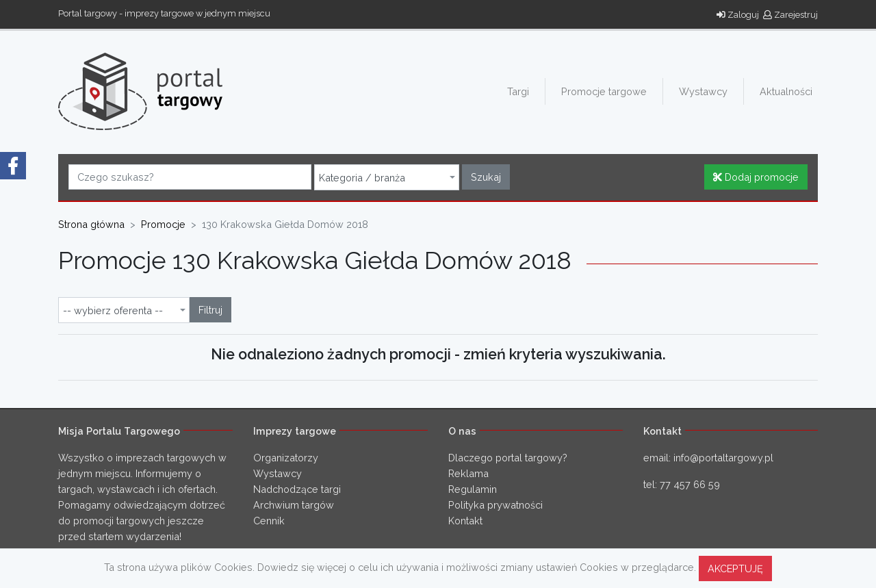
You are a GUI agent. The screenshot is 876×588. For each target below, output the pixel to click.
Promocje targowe (604, 91)
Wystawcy (703, 91)
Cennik (269, 521)
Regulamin (473, 489)
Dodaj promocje (756, 177)
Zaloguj (738, 15)
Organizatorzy (286, 458)
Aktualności (786, 91)
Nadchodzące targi (297, 489)
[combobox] (387, 177)
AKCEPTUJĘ (735, 568)
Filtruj (210, 310)
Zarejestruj (790, 15)
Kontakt (465, 521)
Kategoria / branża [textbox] (362, 178)
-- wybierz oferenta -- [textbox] (113, 311)
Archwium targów (294, 505)
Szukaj (486, 177)
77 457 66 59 (690, 484)
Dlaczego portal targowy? (508, 458)
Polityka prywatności (495, 505)
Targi (518, 91)
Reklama (468, 473)
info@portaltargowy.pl (723, 458)
